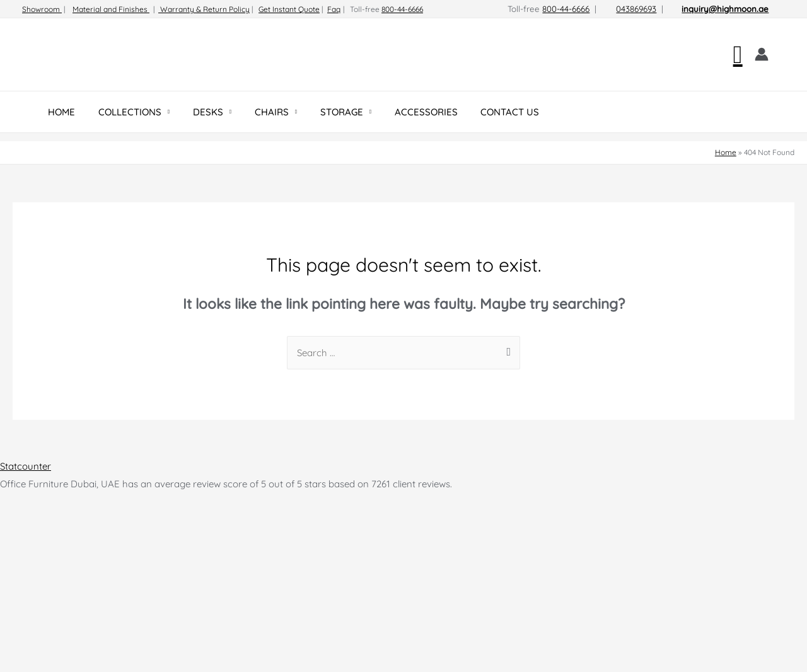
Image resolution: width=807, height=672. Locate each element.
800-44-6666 (402, 9)
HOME (60, 112)
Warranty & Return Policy (204, 9)
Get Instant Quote (289, 9)
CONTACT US (483, 112)
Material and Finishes (111, 9)
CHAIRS (257, 112)
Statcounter (26, 466)
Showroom (42, 9)
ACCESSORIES (403, 112)
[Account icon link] (762, 54)
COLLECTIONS (124, 112)
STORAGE (323, 112)
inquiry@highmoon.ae (725, 9)
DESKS (197, 112)
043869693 (636, 9)
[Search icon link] (738, 55)
